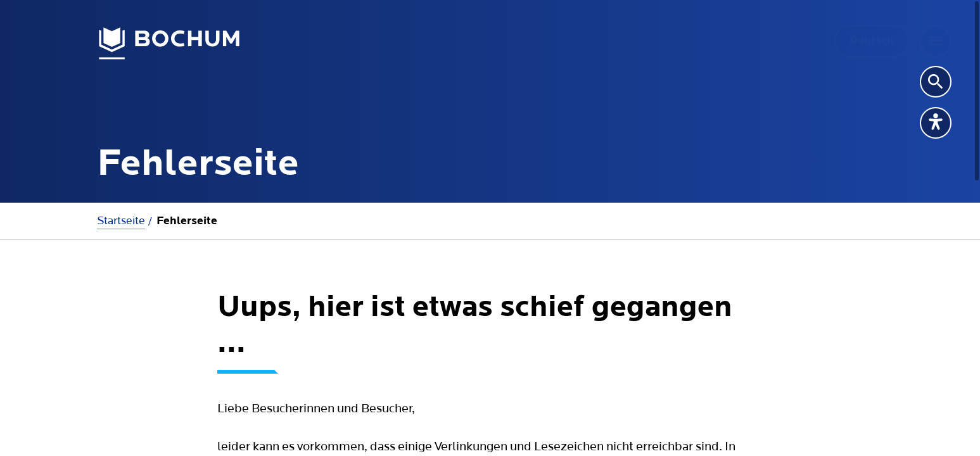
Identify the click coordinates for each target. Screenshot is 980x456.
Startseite (121, 221)
